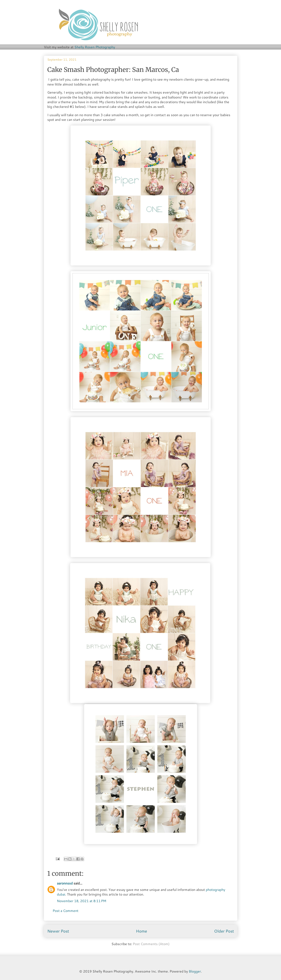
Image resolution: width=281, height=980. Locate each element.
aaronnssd (65, 883)
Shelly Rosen (95, 47)
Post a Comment (66, 911)
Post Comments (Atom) (151, 944)
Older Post (224, 931)
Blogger (195, 971)
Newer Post (58, 931)
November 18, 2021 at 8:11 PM (82, 901)
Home (141, 931)
